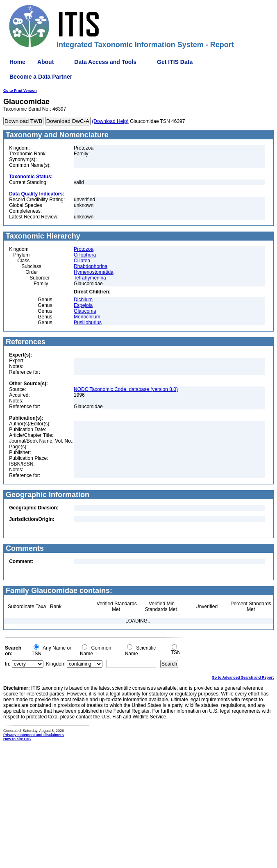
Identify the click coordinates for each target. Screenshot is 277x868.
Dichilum (83, 300)
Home (17, 62)
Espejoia (83, 305)
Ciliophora (85, 255)
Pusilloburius (88, 323)
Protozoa (84, 249)
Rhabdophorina (91, 266)
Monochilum (87, 317)
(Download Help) (110, 121)
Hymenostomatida (94, 272)
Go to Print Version (20, 91)
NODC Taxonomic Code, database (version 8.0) (126, 389)
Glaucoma (85, 311)
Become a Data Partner (41, 77)
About (45, 62)
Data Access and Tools (105, 62)
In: (8, 664)
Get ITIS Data (175, 62)
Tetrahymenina (90, 278)
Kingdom (56, 664)
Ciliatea (82, 261)
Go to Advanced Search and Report (243, 677)
